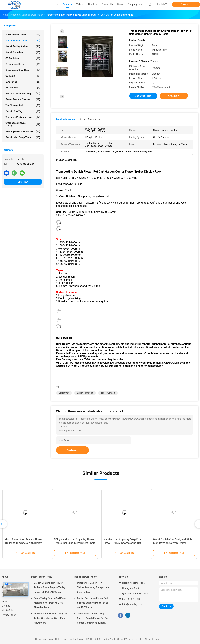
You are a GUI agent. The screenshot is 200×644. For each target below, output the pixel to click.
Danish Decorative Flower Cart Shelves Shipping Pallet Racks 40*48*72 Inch (93, 603)
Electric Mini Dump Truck (23, 137)
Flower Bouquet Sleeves (23, 99)
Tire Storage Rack (23, 105)
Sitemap (6, 606)
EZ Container (23, 88)
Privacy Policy (9, 615)
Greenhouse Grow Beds (23, 70)
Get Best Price (143, 96)
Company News (135, 4)
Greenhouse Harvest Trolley (23, 124)
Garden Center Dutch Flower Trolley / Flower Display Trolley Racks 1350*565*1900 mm (49, 587)
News (5, 601)
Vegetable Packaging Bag (23, 117)
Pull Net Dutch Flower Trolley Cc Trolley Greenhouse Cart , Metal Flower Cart (50, 618)
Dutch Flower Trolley (23, 35)
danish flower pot (85, 393)
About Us (6, 597)
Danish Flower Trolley (23, 41)
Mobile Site (7, 610)
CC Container (23, 58)
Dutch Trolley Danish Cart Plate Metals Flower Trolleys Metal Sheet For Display (50, 603)
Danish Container (23, 52)
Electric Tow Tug (23, 111)
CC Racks (23, 76)
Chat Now (186, 4)
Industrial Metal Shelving (23, 94)
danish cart (64, 393)
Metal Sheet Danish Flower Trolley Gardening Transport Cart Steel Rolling (94, 587)
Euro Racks (23, 82)
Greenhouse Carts (23, 64)
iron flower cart (108, 393)
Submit (72, 450)
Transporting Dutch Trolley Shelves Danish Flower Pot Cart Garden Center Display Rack (93, 618)
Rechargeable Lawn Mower (23, 131)
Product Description (89, 119)
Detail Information (65, 119)
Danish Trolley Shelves (23, 46)
